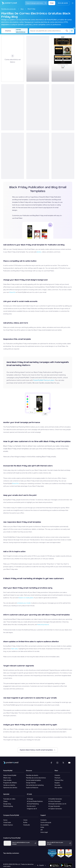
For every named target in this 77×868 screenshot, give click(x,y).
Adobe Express (8, 825)
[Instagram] (57, 763)
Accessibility (45, 825)
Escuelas (57, 785)
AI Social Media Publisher (35, 801)
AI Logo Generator (54, 806)
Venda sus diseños (9, 785)
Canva (5, 820)
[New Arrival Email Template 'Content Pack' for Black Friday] (38, 59)
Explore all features (32, 788)
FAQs (42, 827)
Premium (57, 778)
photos (39, 252)
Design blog (7, 804)
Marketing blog (8, 806)
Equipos (57, 783)
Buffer (25, 822)
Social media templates (33, 780)
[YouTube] (69, 763)
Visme (25, 820)
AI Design (30, 799)
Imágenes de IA (32, 809)
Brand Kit (12, 292)
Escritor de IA (31, 806)
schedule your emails (24, 603)
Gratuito (57, 775)
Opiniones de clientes (10, 788)
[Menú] (73, 3)
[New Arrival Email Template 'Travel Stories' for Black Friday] (63, 107)
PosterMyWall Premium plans (44, 380)
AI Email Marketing (33, 804)
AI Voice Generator (55, 801)
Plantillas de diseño (32, 775)
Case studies (7, 780)
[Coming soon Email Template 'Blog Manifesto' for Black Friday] (13, 156)
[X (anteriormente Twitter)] (63, 763)
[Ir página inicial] (8, 3)
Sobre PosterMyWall (10, 775)
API (42, 830)
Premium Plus (59, 780)
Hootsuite (27, 825)
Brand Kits (16, 484)
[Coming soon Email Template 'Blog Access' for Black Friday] (63, 59)
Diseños (8, 31)
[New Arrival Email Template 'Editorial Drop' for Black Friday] (38, 156)
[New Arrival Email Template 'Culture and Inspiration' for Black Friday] (38, 107)
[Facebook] (51, 763)
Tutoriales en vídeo (9, 799)
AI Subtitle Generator (55, 799)
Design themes (31, 783)
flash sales (15, 649)
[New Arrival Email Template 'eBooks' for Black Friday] (13, 107)
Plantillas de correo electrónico (9, 9)
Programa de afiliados (10, 783)
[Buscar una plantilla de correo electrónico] (48, 31)
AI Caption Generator (55, 809)
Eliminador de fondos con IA (57, 804)
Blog (22, 9)
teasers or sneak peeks (26, 598)
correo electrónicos (21, 31)
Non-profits (58, 788)
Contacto (44, 820)
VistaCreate (7, 822)
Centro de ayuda (46, 822)
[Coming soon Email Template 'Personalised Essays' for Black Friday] (63, 156)
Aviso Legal (44, 832)
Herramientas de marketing (35, 785)
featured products (43, 625)
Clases (5, 801)
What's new (7, 778)
